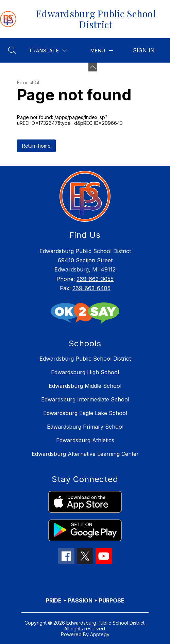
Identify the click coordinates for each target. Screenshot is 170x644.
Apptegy (100, 634)
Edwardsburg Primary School (85, 427)
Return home (36, 146)
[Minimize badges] (93, 67)
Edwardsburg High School (85, 372)
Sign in (144, 50)
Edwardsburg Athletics (85, 440)
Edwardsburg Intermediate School (85, 399)
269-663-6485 (91, 288)
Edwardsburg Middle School (85, 386)
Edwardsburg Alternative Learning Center (85, 454)
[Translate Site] (48, 51)
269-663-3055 (95, 279)
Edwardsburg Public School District (85, 359)
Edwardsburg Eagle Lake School (85, 413)
